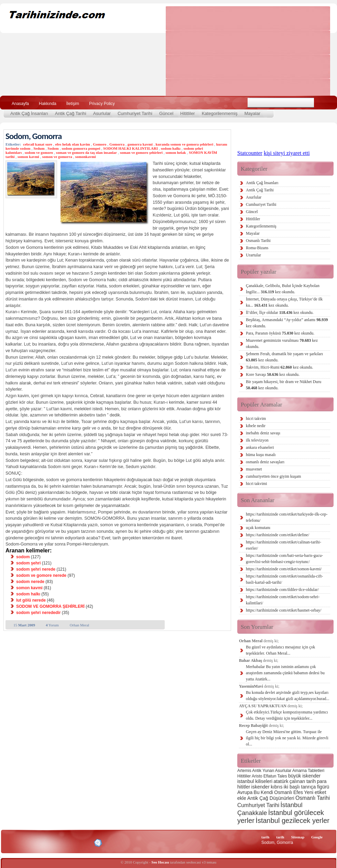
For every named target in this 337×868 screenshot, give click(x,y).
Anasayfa (20, 104)
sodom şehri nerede (36, 569)
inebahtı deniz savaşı (263, 433)
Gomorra (117, 144)
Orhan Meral (80, 625)
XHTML (42, 842)
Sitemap (298, 837)
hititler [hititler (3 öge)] (244, 787)
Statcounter (250, 153)
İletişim (73, 104)
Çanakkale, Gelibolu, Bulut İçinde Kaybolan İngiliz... (283, 289)
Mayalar (252, 113)
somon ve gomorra (57, 157)
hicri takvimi (257, 484)
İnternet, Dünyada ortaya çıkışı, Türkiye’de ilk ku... (284, 302)
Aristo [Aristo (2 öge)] (257, 776)
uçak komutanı (258, 528)
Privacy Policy (102, 104)
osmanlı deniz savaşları (265, 462)
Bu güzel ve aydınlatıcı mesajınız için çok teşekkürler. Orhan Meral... (280, 650)
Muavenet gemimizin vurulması (282, 343)
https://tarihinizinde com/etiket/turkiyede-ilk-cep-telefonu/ (287, 517)
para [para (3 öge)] (322, 781)
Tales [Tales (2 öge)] (282, 776)
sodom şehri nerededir (38, 613)
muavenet (254, 469)
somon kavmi (28, 157)
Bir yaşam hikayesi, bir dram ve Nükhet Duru (284, 385)
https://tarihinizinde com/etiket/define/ (278, 535)
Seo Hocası (160, 862)
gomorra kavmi (140, 144)
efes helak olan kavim (72, 144)
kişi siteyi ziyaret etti (287, 153)
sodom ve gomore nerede (41, 575)
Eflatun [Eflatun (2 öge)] (270, 776)
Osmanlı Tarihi (258, 241)
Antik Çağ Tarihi (71, 113)
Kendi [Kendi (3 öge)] (267, 792)
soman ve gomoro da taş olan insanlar (86, 152)
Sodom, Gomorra (34, 136)
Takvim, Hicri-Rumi (279, 367)
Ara (323, 103)
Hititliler (188, 113)
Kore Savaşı (273, 374)
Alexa (23, 843)
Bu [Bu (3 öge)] (257, 792)
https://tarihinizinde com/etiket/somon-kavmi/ (284, 569)
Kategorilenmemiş (220, 113)
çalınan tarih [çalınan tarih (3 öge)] (303, 781)
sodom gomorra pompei (81, 148)
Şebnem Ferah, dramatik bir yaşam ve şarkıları (284, 357)
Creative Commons (13, 842)
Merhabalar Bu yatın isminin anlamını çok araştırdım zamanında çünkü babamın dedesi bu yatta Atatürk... (285, 673)
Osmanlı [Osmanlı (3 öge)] (283, 792)
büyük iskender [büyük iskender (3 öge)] (304, 776)
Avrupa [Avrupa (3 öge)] (245, 792)
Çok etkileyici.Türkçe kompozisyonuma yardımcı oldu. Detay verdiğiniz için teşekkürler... (287, 715)
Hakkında (48, 104)
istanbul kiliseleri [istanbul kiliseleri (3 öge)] (255, 781)
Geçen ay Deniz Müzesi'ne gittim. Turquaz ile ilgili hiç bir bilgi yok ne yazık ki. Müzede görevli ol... (287, 738)
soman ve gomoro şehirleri (141, 152)
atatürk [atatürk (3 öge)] (281, 781)
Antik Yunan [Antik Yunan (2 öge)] (263, 771)
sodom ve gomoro (39, 152)
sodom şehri (28, 563)
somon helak (176, 152)
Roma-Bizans (257, 248)
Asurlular (102, 113)
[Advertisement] (216, 51)
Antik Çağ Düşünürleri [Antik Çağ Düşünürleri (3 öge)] (271, 798)
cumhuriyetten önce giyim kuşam (273, 476)
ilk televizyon (257, 440)
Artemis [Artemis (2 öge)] (244, 771)
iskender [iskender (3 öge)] (260, 787)
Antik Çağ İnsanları (29, 113)
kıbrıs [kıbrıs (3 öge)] (276, 787)
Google (317, 837)
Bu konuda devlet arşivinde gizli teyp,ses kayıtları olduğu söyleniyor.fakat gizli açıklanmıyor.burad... (288, 696)
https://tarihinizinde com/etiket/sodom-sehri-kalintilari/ (283, 600)
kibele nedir (256, 426)
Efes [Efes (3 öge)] (298, 792)
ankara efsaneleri (260, 447)
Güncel (166, 113)
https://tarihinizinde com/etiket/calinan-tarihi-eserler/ (284, 545)
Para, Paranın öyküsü (280, 333)
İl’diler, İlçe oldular (280, 313)
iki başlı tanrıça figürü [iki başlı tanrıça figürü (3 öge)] (307, 787)
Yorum (52, 625)
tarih (265, 837)
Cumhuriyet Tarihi (135, 113)
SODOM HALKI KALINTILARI (131, 148)
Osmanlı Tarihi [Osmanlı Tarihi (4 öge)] (313, 798)
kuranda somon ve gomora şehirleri (184, 144)
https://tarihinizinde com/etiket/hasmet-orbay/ (284, 610)
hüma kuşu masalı (261, 455)
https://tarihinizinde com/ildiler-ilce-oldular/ (282, 590)
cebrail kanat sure (38, 144)
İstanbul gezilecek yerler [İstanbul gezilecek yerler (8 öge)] (292, 821)
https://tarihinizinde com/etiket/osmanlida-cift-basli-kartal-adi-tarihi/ (284, 579)
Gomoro (100, 144)
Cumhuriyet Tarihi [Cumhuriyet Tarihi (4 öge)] (258, 805)
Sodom (53, 148)
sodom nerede (30, 582)
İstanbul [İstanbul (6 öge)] (291, 805)
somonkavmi (86, 157)
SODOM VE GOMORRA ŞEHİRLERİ (50, 606)
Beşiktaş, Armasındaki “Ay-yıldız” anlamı (287, 323)
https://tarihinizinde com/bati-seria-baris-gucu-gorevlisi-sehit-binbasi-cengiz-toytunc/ (284, 559)
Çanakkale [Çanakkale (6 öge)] (252, 813)
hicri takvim (256, 419)
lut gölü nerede (31, 600)
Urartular (253, 255)
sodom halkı (171, 148)
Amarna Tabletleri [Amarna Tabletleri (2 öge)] (308, 771)
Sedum (39, 148)
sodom (23, 557)
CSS (65, 843)
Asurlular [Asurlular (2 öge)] (283, 771)
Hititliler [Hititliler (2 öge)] (244, 776)
